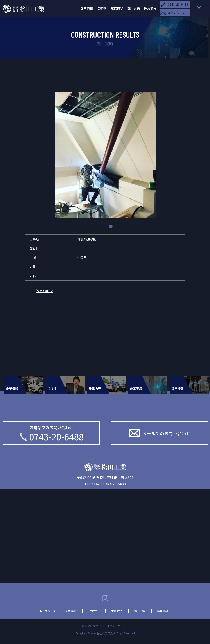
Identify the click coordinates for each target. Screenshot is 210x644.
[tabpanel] (105, 156)
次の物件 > (45, 291)
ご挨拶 (102, 8)
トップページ (47, 611)
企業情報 (87, 8)
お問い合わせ (176, 12)
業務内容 (117, 8)
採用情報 (150, 8)
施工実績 (134, 8)
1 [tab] (111, 226)
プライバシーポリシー (115, 626)
